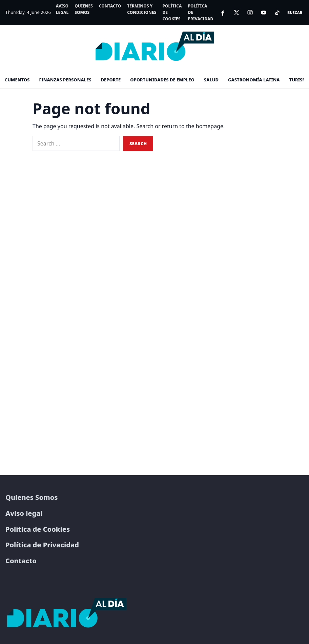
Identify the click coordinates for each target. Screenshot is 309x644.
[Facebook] (223, 13)
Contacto (110, 6)
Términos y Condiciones (142, 9)
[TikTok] (277, 13)
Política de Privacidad (200, 12)
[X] (236, 13)
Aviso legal (62, 9)
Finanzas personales (65, 80)
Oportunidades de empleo (162, 80)
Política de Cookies (172, 12)
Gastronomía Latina (254, 80)
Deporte (111, 80)
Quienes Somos (84, 9)
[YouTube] (264, 13)
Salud (211, 80)
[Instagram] (250, 13)
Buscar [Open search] (295, 12)
